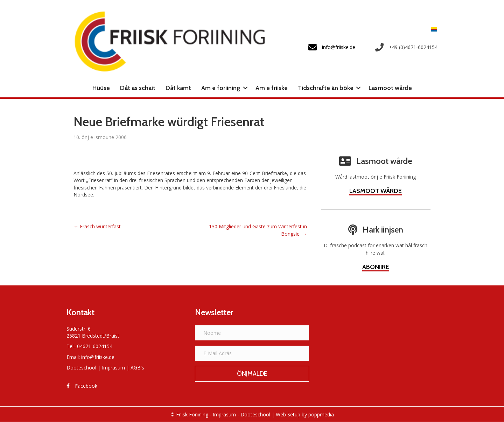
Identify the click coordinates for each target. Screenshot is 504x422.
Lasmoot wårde (390, 88)
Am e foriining (221, 88)
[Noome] (252, 333)
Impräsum (113, 368)
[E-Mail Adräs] (252, 353)
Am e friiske (272, 88)
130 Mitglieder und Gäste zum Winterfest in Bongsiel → (258, 230)
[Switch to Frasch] (432, 29)
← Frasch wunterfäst (97, 226)
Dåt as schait (138, 88)
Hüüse (101, 88)
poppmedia (321, 414)
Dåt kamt (178, 88)
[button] (245, 88)
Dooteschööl (81, 368)
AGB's (137, 368)
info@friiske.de (98, 357)
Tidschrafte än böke (326, 88)
